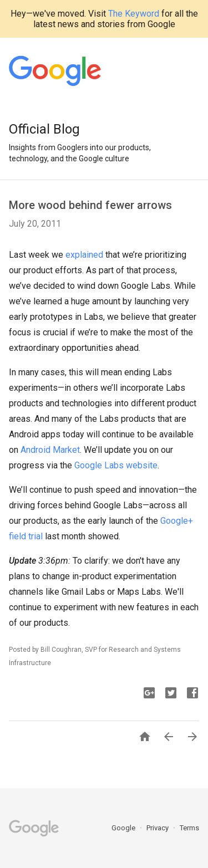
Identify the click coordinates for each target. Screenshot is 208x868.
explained (84, 255)
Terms (189, 828)
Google (124, 828)
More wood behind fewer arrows (90, 205)
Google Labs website (116, 465)
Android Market (50, 450)
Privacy (158, 828)
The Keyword (134, 14)
